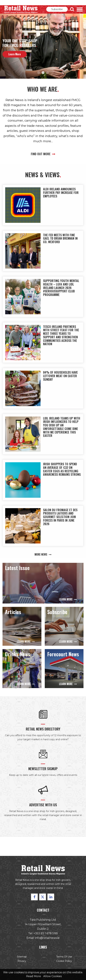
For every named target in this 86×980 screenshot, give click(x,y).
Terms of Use (63, 957)
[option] (43, 46)
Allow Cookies (52, 976)
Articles (13, 613)
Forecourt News (63, 656)
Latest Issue (18, 569)
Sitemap (23, 957)
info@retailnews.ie (47, 938)
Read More (34, 976)
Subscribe (57, 9)
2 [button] (43, 73)
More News (43, 550)
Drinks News (18, 656)
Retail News (21, 9)
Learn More (67, 600)
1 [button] (39, 73)
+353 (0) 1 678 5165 (46, 934)
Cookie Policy (63, 961)
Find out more (43, 154)
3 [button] (47, 73)
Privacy (23, 961)
